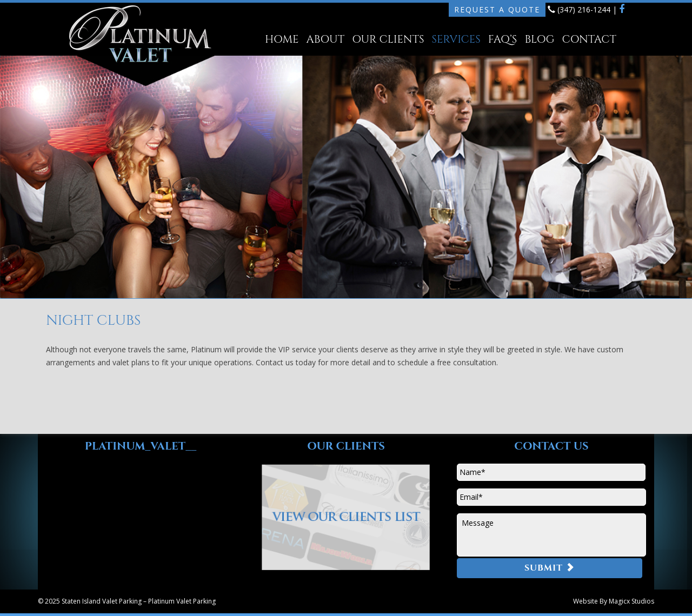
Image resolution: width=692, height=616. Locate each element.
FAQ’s (503, 39)
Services (456, 39)
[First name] (551, 472)
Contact (589, 39)
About (326, 39)
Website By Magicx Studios (614, 601)
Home (282, 39)
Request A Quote (497, 9)
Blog (539, 39)
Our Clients (388, 39)
